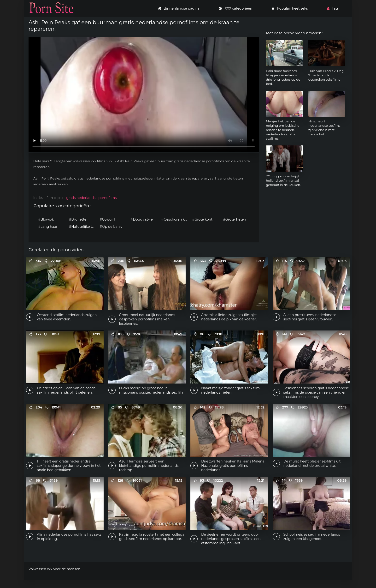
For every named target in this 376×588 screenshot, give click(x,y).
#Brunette (78, 219)
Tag (332, 8)
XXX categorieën (235, 8)
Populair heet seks (290, 8)
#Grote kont (202, 219)
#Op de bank (111, 227)
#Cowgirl (107, 219)
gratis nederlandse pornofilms (91, 198)
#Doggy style (142, 219)
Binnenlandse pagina (179, 8)
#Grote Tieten (235, 219)
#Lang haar (48, 227)
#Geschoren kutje (176, 219)
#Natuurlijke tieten (83, 227)
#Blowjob (46, 219)
